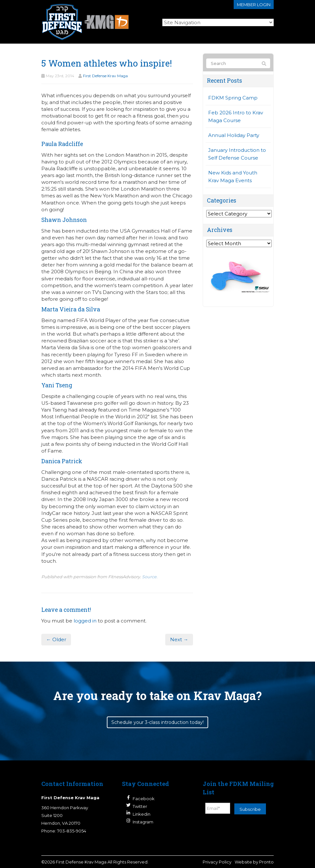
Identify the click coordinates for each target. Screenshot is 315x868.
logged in (85, 621)
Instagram (143, 822)
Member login (254, 5)
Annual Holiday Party (234, 135)
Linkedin (142, 814)
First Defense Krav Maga (105, 76)
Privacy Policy (217, 862)
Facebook (144, 799)
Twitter (140, 806)
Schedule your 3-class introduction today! (157, 722)
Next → (179, 639)
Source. (150, 577)
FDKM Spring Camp (233, 98)
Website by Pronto (254, 862)
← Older (56, 639)
